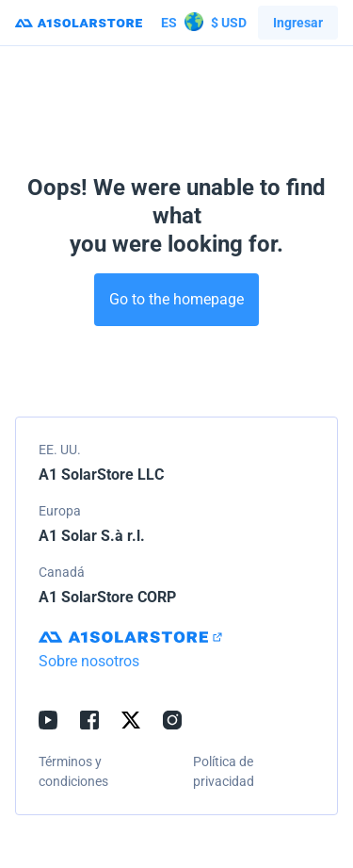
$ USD (204, 23)
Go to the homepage (176, 299)
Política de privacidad (224, 771)
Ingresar (298, 23)
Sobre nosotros (89, 661)
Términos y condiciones (73, 771)
